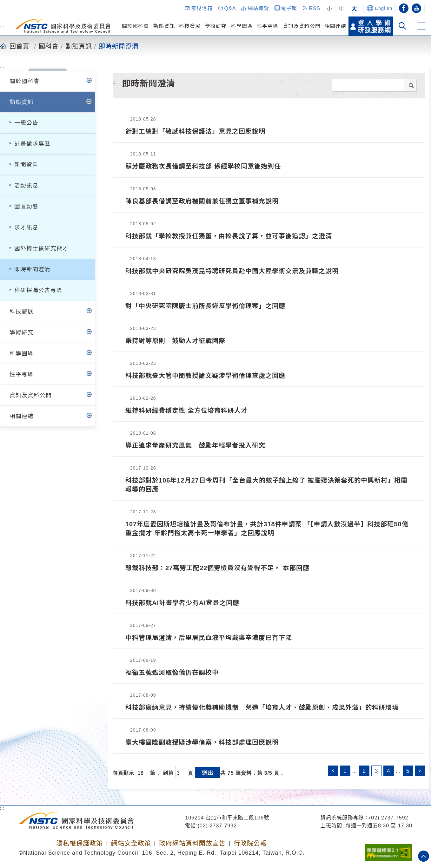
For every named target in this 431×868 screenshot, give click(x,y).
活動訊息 (26, 186)
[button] (198, 8)
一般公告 (26, 123)
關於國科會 (135, 26)
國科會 (49, 46)
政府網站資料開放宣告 (192, 843)
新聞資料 (26, 165)
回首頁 (20, 46)
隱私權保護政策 (80, 843)
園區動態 (26, 207)
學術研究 (216, 26)
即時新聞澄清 (119, 46)
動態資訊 (164, 26)
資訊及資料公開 (302, 26)
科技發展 (190, 26)
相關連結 (335, 26)
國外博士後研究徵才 (41, 248)
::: (2, 27)
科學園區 (242, 26)
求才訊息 (26, 227)
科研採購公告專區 (38, 290)
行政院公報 (250, 843)
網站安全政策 (131, 843)
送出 (208, 772)
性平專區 (268, 26)
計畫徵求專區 (32, 144)
